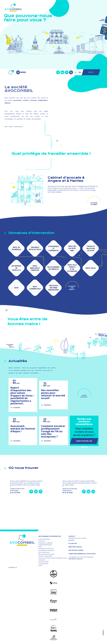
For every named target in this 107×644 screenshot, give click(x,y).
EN (80, 72)
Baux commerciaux (44, 552)
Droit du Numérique (44, 539)
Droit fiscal (42, 541)
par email (71, 540)
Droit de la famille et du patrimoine (44, 563)
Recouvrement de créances (46, 554)
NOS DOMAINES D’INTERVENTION (50, 536)
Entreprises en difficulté (45, 543)
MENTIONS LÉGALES (75, 547)
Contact (72, 536)
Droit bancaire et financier (46, 549)
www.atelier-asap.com (76, 559)
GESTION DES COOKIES (76, 550)
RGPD (40, 547)
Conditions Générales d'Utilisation (82, 554)
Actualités (73, 543)
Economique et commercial (46, 550)
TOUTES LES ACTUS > (84, 396)
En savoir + (17, 408)
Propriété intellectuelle (45, 545)
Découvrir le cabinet (94, 204)
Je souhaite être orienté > (72, 287)
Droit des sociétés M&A (45, 556)
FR (75, 72)
